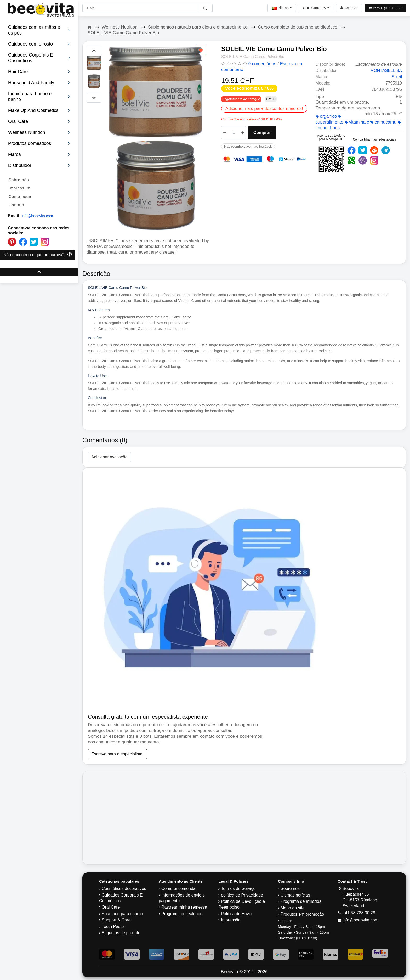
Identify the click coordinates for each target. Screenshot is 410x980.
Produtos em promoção (302, 914)
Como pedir (20, 196)
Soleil (397, 77)
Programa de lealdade (182, 914)
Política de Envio (237, 914)
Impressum (19, 188)
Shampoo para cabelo (122, 914)
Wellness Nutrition (120, 27)
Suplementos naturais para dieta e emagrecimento (198, 27)
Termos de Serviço (238, 889)
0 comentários (262, 64)
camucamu (383, 122)
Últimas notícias (295, 895)
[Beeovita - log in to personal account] (349, 8)
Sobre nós (19, 180)
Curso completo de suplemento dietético (298, 27)
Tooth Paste (113, 926)
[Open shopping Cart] (385, 8)
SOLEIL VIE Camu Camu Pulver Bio (123, 33)
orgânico (326, 116)
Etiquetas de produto (121, 933)
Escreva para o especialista (117, 754)
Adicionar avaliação (109, 457)
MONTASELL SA (386, 71)
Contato (16, 205)
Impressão (231, 920)
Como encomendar (179, 889)
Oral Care (111, 907)
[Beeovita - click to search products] (205, 8)
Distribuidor (39, 165)
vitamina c (357, 122)
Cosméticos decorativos (124, 889)
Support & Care (116, 920)
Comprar (262, 133)
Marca (39, 154)
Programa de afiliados (301, 901)
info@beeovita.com (37, 216)
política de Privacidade (242, 895)
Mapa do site (293, 908)
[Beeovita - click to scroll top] (39, 272)
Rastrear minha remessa (184, 907)
